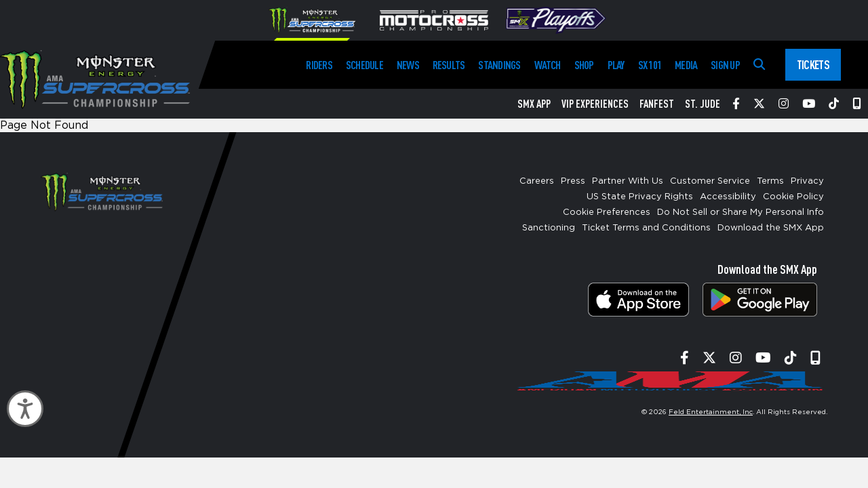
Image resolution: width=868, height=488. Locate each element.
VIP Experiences (595, 104)
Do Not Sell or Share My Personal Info (741, 212)
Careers (537, 181)
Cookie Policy (793, 197)
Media (686, 65)
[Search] (759, 65)
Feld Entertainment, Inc (711, 412)
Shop (584, 65)
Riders (319, 65)
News (408, 65)
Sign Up (725, 65)
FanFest (657, 104)
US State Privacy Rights (640, 197)
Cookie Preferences (607, 212)
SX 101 (650, 65)
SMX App (534, 104)
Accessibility (728, 197)
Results (449, 65)
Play (616, 65)
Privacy (807, 181)
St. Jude (703, 104)
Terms (770, 181)
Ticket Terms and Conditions (646, 228)
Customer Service (710, 181)
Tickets (813, 64)
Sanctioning (549, 228)
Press (573, 181)
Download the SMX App (771, 228)
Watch (548, 65)
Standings (499, 65)
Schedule (364, 65)
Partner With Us (628, 181)
